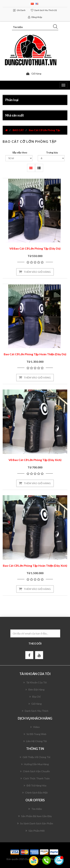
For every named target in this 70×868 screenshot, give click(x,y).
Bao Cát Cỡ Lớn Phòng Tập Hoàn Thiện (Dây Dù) (35, 354)
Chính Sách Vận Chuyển (35, 771)
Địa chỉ (35, 697)
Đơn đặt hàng (35, 689)
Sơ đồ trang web (35, 734)
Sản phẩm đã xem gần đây (35, 816)
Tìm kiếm (35, 809)
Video (35, 727)
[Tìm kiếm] (35, 27)
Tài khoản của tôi (35, 682)
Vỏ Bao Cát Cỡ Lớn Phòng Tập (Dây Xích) (35, 460)
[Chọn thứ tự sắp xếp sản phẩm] (19, 158)
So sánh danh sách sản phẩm (35, 823)
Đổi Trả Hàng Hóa (35, 785)
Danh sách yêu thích (35, 711)
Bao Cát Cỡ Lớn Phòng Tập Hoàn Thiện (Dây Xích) (35, 566)
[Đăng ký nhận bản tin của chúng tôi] (35, 633)
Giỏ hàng (35, 704)
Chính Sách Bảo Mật (35, 793)
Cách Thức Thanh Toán (35, 778)
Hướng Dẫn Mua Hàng (35, 764)
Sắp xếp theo (20, 152)
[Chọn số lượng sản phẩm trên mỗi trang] (51, 158)
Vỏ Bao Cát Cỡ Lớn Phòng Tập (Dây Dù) (35, 248)
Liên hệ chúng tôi (35, 741)
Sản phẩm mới (35, 831)
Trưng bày (52, 152)
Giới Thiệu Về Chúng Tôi (35, 757)
